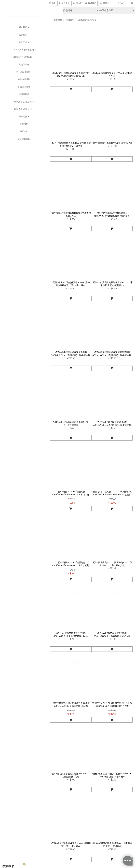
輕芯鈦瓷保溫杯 (24, 72)
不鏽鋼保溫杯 (24, 87)
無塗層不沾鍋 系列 (24, 102)
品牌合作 (24, 131)
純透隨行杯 (24, 94)
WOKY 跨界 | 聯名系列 (24, 50)
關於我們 (24, 27)
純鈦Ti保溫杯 (24, 79)
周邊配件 (24, 116)
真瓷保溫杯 (24, 64)
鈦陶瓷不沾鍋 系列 (24, 109)
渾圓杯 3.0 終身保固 (24, 57)
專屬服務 (24, 124)
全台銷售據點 (24, 139)
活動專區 (24, 42)
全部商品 (58, 20)
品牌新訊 (24, 35)
